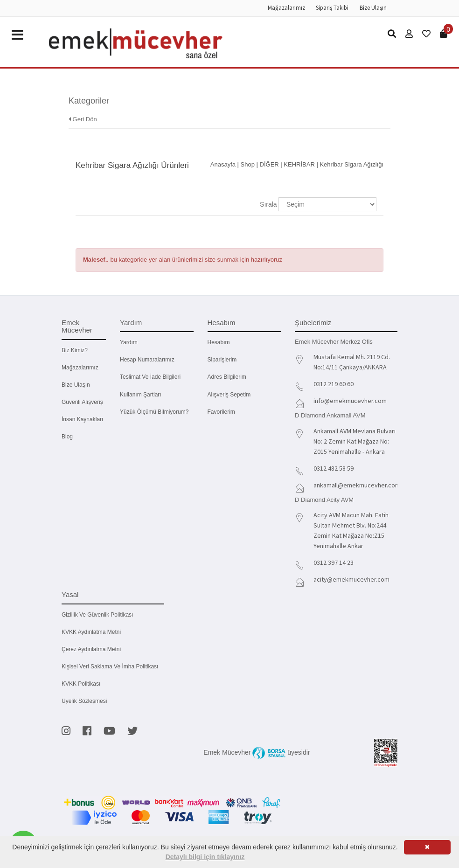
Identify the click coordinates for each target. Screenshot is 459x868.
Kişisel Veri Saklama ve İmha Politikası (110, 667)
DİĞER (269, 164)
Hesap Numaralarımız (147, 360)
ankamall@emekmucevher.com (357, 485)
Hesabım (219, 342)
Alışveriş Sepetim (229, 395)
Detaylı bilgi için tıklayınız (205, 857)
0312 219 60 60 (334, 384)
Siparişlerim (222, 360)
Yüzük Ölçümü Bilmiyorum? (154, 412)
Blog (67, 437)
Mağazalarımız (286, 8)
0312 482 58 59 (334, 468)
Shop (248, 164)
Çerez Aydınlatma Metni (91, 649)
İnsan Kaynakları (82, 419)
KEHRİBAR (299, 164)
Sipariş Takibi (332, 8)
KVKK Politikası (81, 684)
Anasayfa (223, 164)
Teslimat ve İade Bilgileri (150, 377)
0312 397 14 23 (334, 562)
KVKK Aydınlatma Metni (91, 632)
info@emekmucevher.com (350, 401)
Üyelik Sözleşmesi (84, 701)
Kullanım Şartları (141, 395)
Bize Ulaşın (373, 8)
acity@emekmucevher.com (351, 579)
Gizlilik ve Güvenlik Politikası (97, 615)
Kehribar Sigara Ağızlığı (351, 164)
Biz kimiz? (75, 350)
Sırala (268, 204)
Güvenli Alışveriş (82, 402)
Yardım (129, 342)
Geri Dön (83, 119)
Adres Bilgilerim (227, 377)
